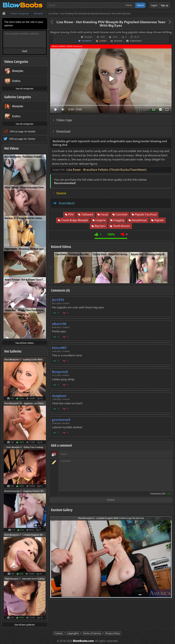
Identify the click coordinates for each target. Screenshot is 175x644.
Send (25, 51)
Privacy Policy (112, 633)
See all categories (25, 89)
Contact (59, 633)
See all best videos (25, 343)
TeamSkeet (67, 203)
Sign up (164, 5)
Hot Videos (11, 148)
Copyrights (73, 633)
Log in (154, 5)
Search (140, 5)
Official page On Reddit (23, 131)
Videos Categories (16, 62)
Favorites (87, 41)
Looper (103, 41)
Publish (111, 500)
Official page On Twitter (22, 139)
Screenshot (136, 41)
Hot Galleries (13, 351)
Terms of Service (92, 633)
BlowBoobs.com (83, 641)
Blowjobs (88, 37)
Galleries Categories (18, 97)
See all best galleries (25, 625)
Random (118, 41)
